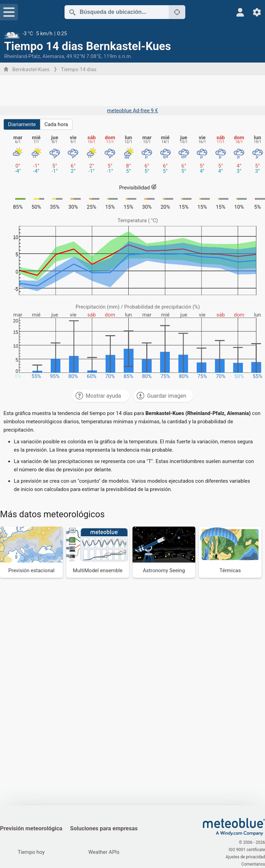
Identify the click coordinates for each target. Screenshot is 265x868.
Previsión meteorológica (31, 828)
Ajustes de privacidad (245, 857)
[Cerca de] (177, 12)
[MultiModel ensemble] (98, 552)
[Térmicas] (230, 552)
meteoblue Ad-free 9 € (132, 111)
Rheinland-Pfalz (22, 56)
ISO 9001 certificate (247, 850)
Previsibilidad (138, 188)
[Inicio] (234, 827)
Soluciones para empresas (104, 828)
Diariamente (22, 124)
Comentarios (253, 864)
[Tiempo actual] (132, 34)
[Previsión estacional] (31, 552)
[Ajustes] (257, 12)
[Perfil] (240, 12)
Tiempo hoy (31, 852)
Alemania (53, 56)
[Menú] (9, 12)
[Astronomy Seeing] (164, 552)
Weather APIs (104, 852)
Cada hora (56, 124)
